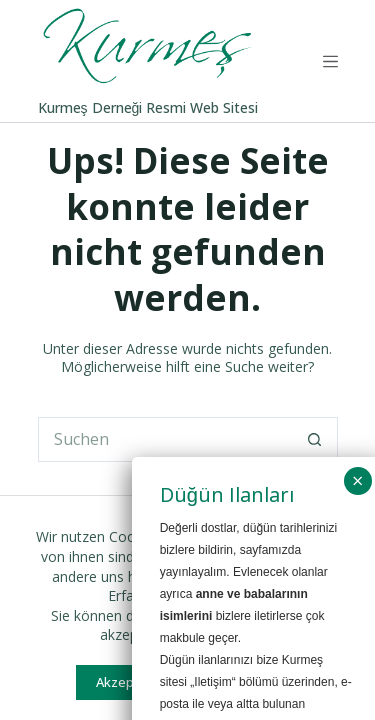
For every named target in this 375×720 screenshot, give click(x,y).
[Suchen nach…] (165, 439)
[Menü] (330, 61)
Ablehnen (250, 682)
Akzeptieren (133, 682)
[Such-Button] (315, 439)
